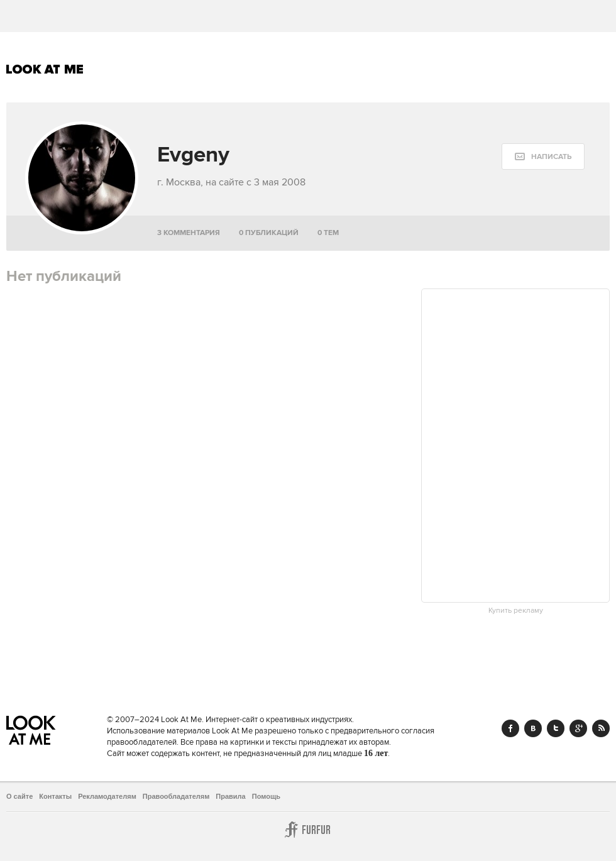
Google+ (578, 728)
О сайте (19, 796)
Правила (230, 796)
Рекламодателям (107, 796)
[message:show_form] (543, 156)
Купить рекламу (516, 611)
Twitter (556, 728)
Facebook (510, 728)
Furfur (308, 830)
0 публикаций (269, 233)
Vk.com (533, 728)
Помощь (266, 796)
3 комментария (189, 233)
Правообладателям (176, 796)
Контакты (55, 796)
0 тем (328, 233)
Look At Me (45, 69)
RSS (601, 728)
